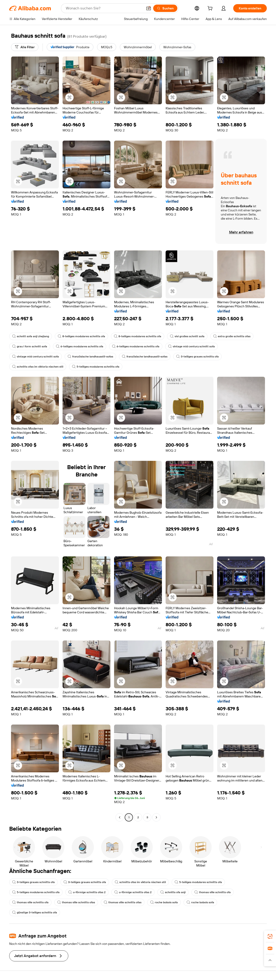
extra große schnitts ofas (232, 336)
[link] (270, 936)
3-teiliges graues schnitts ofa (197, 357)
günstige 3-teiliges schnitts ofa (35, 912)
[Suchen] (165, 8)
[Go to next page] (156, 817)
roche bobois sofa (164, 902)
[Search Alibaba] (104, 8)
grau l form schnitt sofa (30, 346)
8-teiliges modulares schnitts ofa (81, 336)
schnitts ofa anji (173, 892)
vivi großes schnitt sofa (187, 336)
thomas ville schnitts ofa (213, 892)
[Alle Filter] (25, 47)
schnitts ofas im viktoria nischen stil (38, 367)
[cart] (211, 9)
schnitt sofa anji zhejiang (31, 336)
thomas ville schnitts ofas (76, 902)
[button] (149, 8)
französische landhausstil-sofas (90, 357)
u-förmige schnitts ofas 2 (87, 892)
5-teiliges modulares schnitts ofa (96, 367)
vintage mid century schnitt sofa (191, 346)
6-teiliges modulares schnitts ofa (80, 346)
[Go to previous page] (120, 817)
